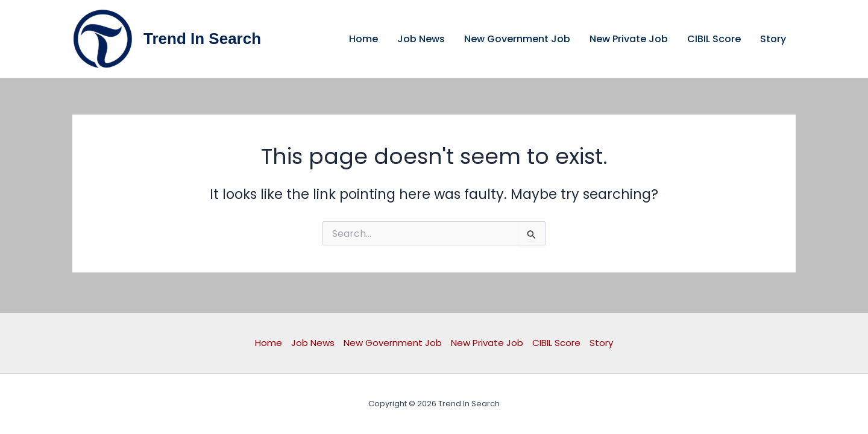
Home (363, 39)
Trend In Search (202, 39)
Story (773, 39)
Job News (421, 39)
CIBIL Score (714, 39)
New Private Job (629, 39)
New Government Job (517, 39)
